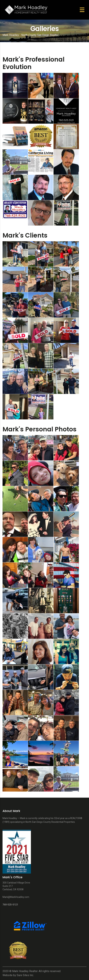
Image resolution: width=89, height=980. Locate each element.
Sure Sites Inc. (25, 975)
